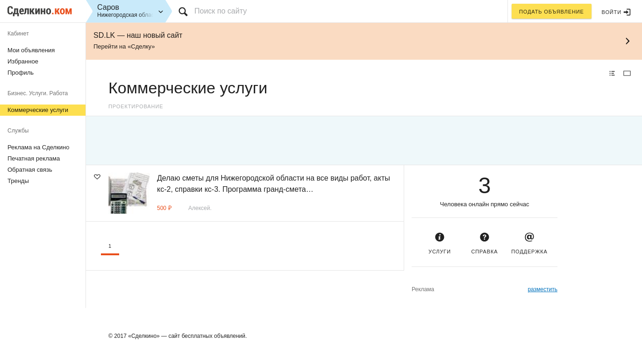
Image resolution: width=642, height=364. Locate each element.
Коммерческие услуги (38, 110)
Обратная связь (30, 170)
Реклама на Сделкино (39, 147)
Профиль (21, 73)
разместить (542, 289)
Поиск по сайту (221, 11)
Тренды (18, 181)
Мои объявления (31, 50)
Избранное (23, 61)
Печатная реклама (34, 158)
